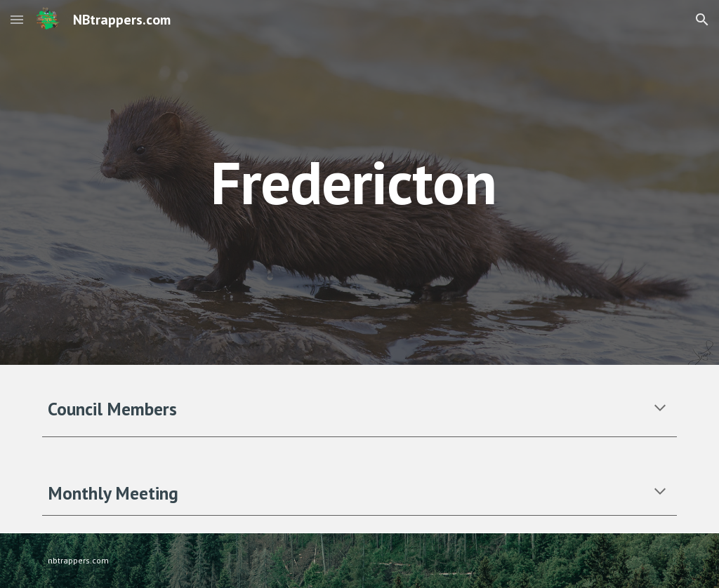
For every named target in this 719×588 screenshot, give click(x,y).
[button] (17, 19)
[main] (414, 182)
